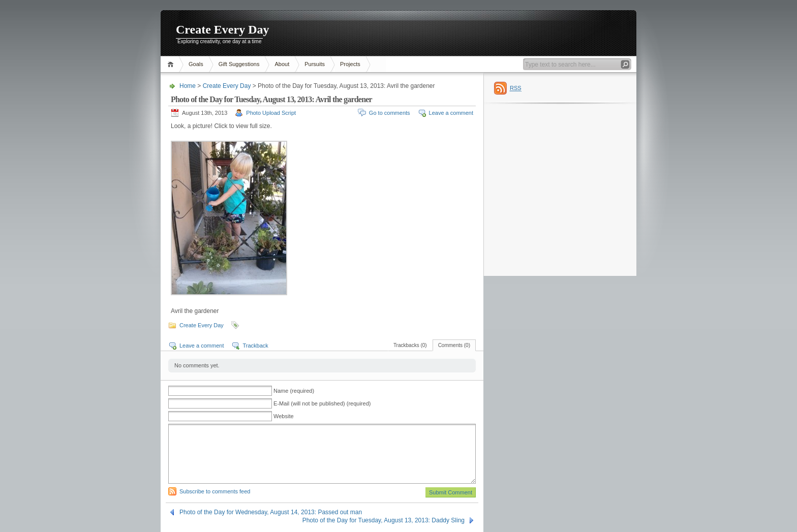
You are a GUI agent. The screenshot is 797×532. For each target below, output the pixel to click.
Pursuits (315, 64)
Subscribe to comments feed (215, 491)
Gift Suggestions (239, 64)
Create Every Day (223, 29)
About (282, 64)
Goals (196, 64)
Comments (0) (454, 345)
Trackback (255, 346)
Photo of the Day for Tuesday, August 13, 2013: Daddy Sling (384, 520)
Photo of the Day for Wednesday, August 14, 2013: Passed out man (271, 512)
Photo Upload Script (271, 113)
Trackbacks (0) (410, 345)
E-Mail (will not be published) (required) (322, 403)
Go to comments (390, 113)
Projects (350, 64)
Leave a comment (451, 113)
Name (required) (294, 391)
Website (284, 416)
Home (172, 64)
